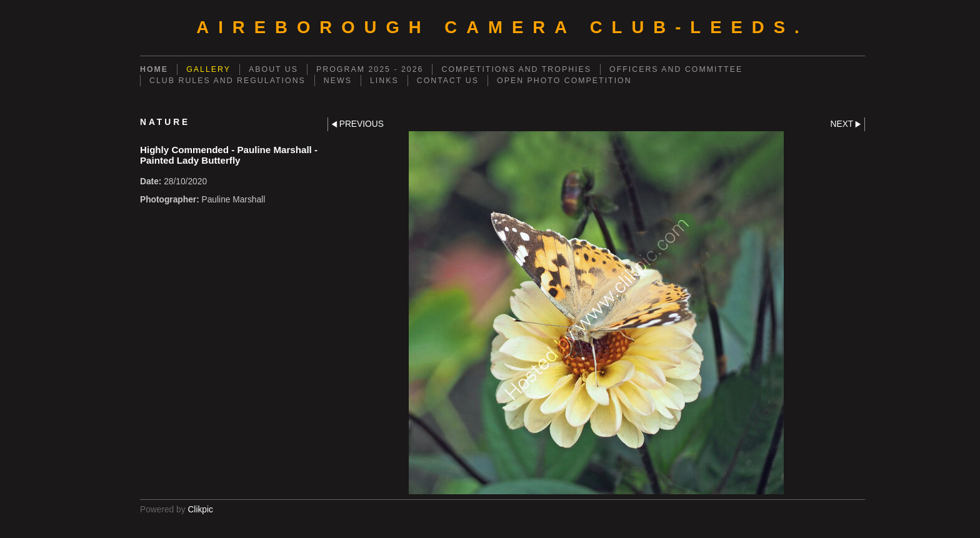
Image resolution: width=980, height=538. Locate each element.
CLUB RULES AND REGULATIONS (227, 81)
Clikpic (200, 510)
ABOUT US (273, 69)
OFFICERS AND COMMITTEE (676, 69)
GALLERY (208, 69)
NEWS (338, 81)
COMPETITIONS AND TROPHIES (516, 69)
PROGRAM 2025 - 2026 (370, 69)
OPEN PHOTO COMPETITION (564, 81)
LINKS (384, 81)
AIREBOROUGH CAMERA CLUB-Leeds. (502, 27)
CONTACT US (448, 81)
